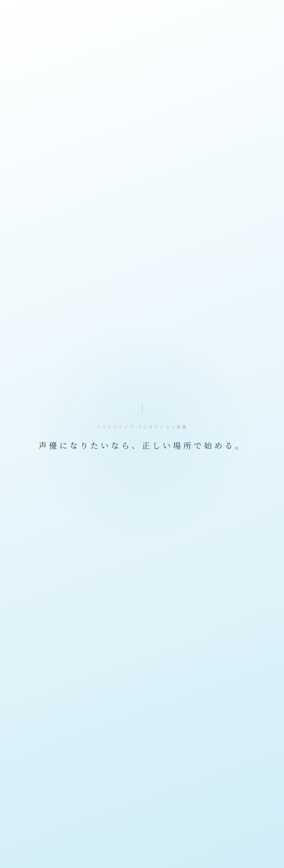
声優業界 (23, 855)
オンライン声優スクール (69, 840)
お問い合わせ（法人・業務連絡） (73, 770)
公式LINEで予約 (50, 734)
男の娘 (114, 855)
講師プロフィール (142, 734)
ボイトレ (120, 840)
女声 (89, 855)
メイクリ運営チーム (235, 758)
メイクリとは (235, 734)
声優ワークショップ (199, 840)
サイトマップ (212, 770)
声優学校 (245, 840)
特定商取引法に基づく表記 (142, 758)
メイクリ (153, 840)
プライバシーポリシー (49, 758)
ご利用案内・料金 (142, 746)
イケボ (20, 840)
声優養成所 (59, 855)
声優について (49, 746)
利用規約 (235, 746)
